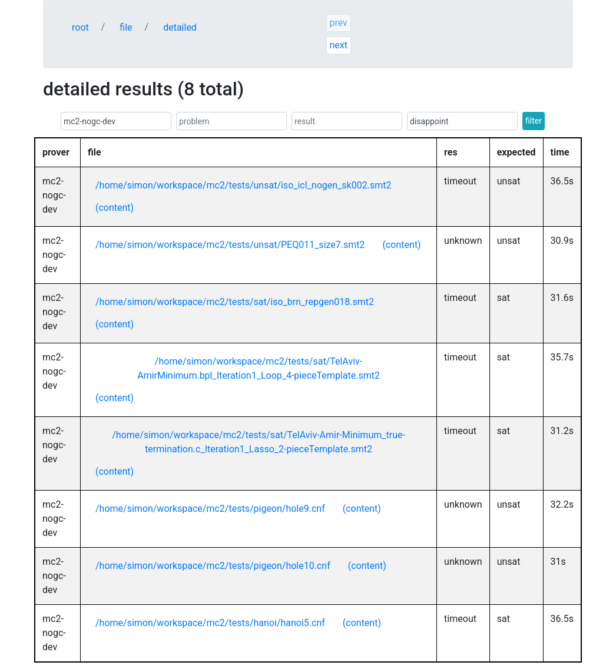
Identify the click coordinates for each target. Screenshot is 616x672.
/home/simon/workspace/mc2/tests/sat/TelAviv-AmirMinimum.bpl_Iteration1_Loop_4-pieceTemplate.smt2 (259, 368)
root (80, 27)
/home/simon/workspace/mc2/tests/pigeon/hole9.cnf (210, 509)
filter (534, 121)
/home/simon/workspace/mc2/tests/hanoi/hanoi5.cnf (210, 623)
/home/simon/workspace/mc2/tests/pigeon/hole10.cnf (213, 566)
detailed (180, 27)
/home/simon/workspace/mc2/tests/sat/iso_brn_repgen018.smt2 (235, 302)
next (338, 45)
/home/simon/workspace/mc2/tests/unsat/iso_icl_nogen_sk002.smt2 (243, 185)
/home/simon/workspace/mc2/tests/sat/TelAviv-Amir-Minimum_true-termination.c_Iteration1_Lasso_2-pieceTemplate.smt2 (259, 442)
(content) (115, 208)
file (126, 27)
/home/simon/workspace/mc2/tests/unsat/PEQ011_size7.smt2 (230, 245)
